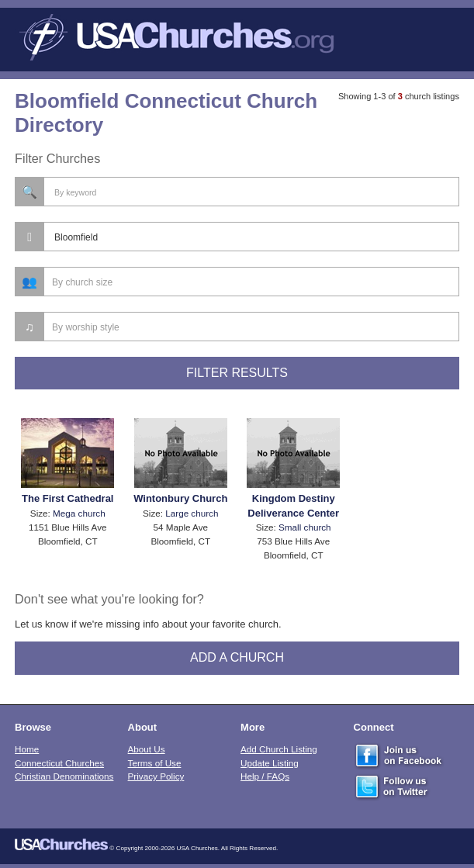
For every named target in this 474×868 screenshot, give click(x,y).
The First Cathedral (67, 498)
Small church (305, 527)
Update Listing (270, 763)
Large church (192, 513)
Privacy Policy (156, 776)
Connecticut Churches (59, 763)
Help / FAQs (265, 776)
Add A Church (237, 657)
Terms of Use (155, 763)
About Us (147, 749)
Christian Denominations (64, 776)
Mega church (79, 513)
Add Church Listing (279, 749)
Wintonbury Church (180, 498)
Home (27, 749)
